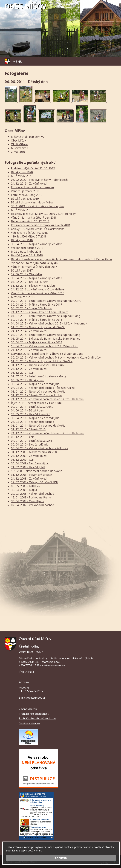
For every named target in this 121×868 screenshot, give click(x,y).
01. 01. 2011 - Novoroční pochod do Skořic (38, 425)
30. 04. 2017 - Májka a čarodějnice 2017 (37, 278)
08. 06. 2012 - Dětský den (27, 380)
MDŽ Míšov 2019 (22, 210)
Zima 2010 (18, 152)
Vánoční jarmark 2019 (25, 191)
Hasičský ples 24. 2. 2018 (27, 255)
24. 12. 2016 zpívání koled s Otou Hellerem (39, 289)
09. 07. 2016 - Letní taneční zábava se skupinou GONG (46, 301)
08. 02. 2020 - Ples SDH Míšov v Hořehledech (39, 180)
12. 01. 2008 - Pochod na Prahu (31, 497)
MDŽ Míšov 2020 (22, 176)
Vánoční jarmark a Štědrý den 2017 (34, 267)
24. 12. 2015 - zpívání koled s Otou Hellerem (40, 312)
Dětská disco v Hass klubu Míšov (32, 202)
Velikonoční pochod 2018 (27, 248)
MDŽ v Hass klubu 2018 (26, 252)
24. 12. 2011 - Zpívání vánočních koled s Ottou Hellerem (47, 399)
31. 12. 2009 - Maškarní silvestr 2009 (35, 452)
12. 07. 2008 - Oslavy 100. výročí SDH (35, 482)
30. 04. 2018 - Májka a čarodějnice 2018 (37, 244)
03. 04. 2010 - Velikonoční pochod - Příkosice (40, 448)
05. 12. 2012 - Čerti (23, 373)
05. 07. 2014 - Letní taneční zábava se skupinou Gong (46, 335)
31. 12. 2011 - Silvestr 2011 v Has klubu (36, 395)
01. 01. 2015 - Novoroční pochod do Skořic (38, 327)
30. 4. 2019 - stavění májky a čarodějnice (37, 206)
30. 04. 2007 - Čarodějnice (28, 501)
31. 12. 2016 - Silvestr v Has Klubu (33, 286)
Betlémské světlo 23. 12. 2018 (30, 221)
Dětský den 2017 (22, 270)
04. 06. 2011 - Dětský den (27, 410)
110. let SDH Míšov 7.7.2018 (29, 236)
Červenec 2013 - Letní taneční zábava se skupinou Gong (47, 354)
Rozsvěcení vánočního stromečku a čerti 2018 (40, 225)
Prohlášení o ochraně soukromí (38, 718)
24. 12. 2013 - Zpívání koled (29, 350)
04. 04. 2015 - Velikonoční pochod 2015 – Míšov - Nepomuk (49, 323)
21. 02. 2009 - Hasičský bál (28, 467)
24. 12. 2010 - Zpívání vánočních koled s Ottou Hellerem (47, 433)
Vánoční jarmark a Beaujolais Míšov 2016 (38, 293)
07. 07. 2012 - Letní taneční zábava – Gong (39, 376)
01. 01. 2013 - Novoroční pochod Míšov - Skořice (42, 361)
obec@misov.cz (36, 698)
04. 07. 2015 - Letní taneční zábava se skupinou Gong (46, 316)
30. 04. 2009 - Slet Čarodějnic (30, 463)
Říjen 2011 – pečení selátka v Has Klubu (37, 403)
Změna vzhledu (28, 709)
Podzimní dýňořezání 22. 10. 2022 (33, 168)
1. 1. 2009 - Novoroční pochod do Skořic (36, 471)
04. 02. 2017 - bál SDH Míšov (29, 282)
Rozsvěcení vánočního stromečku (32, 187)
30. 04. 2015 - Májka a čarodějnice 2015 (37, 320)
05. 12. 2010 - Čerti (23, 437)
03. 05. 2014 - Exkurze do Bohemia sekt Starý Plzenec (45, 339)
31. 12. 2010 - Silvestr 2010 (28, 429)
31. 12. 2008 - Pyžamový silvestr (32, 475)
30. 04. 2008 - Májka (24, 490)
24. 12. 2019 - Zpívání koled (29, 183)
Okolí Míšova (19, 144)
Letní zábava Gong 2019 (27, 195)
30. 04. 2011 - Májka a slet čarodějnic (35, 418)
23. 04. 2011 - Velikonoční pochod (33, 422)
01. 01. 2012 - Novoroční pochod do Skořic (38, 391)
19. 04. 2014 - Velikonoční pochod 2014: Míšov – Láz (44, 346)
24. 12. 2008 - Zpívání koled (29, 478)
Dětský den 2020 (22, 172)
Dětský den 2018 (22, 240)
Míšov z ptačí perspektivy (28, 137)
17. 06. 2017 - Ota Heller (27, 274)
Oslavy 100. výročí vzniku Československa (38, 229)
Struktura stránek (30, 723)
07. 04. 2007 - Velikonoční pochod (33, 505)
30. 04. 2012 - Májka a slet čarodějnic (35, 384)
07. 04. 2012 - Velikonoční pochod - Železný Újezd (43, 388)
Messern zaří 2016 (23, 297)
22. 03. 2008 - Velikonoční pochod (33, 494)
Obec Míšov (18, 140)
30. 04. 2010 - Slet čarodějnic (30, 444)
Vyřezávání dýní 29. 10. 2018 (29, 233)
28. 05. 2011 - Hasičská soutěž (30, 414)
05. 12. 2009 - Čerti (23, 460)
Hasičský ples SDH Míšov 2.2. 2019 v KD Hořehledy (43, 214)
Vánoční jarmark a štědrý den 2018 (34, 217)
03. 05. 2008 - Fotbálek (26, 486)
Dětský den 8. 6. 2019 (25, 199)
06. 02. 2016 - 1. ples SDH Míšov (31, 308)
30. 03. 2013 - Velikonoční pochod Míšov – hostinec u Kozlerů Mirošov (56, 357)
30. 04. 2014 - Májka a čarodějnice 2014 (37, 342)
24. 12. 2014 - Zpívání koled (29, 331)
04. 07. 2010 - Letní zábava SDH (31, 441)
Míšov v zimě (20, 148)
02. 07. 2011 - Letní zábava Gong (32, 407)
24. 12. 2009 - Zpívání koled (29, 456)
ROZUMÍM (61, 858)
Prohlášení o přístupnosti (34, 714)
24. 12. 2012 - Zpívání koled (29, 369)
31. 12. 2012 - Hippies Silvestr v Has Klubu (38, 365)
